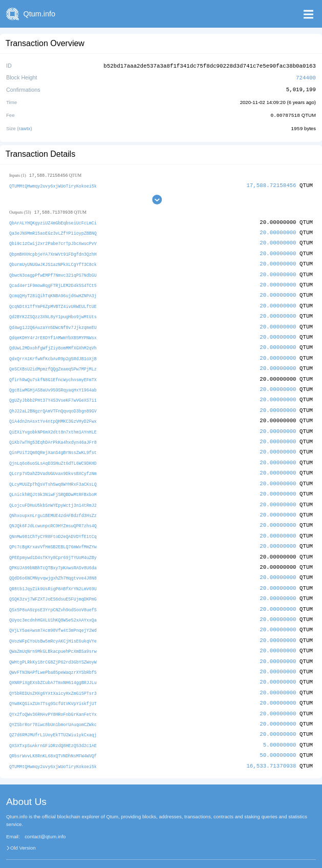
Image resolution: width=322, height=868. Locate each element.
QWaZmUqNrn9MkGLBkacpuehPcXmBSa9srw (53, 637)
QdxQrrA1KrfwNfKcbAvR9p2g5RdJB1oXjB (53, 353)
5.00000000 (280, 728)
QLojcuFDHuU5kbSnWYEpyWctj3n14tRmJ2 (53, 495)
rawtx (25, 127)
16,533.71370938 (271, 748)
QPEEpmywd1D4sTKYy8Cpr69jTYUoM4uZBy (53, 545)
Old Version (23, 830)
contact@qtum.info (45, 819)
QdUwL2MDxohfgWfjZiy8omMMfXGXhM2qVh (53, 343)
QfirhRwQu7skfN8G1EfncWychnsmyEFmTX (53, 373)
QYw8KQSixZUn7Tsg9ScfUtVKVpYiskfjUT (53, 688)
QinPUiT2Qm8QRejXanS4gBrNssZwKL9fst (53, 444)
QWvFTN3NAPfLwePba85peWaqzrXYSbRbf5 (53, 657)
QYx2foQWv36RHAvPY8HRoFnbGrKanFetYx (53, 698)
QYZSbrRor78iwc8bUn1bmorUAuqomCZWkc (53, 708)
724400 (306, 77)
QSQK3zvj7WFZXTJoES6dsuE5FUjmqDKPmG (53, 586)
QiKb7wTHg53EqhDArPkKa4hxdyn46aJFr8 (53, 434)
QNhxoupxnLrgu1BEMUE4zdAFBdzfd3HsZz (53, 505)
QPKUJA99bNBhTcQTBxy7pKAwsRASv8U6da (53, 556)
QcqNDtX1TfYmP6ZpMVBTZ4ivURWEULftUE (53, 302)
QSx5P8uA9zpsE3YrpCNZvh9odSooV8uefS (53, 596)
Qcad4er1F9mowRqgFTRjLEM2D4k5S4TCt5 (53, 282)
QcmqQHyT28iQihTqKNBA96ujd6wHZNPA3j (53, 292)
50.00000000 (278, 738)
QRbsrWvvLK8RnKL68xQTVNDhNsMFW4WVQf (53, 739)
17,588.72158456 (271, 184)
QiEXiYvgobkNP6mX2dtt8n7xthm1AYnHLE (53, 424)
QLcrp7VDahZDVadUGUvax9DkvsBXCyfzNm (53, 464)
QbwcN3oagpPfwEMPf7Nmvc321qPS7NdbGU (53, 272)
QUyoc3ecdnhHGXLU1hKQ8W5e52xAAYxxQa (53, 606)
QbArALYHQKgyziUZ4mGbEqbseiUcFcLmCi (53, 221)
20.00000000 (278, 231)
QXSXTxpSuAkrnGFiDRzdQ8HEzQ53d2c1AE (53, 728)
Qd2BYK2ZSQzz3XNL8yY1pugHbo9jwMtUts (53, 312)
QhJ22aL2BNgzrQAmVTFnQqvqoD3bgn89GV (53, 404)
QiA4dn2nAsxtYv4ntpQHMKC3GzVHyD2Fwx (53, 414)
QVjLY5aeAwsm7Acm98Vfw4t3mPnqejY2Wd (53, 617)
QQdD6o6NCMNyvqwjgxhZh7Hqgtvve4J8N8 (53, 566)
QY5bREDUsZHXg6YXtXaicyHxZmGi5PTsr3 (53, 678)
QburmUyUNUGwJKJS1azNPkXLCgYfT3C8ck (53, 262)
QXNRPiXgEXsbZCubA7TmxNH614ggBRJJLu (53, 667)
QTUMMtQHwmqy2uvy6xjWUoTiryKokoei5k (53, 184)
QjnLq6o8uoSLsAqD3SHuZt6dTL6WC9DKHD (53, 454)
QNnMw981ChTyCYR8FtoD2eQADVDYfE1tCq (53, 525)
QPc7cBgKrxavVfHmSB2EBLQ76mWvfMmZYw (53, 536)
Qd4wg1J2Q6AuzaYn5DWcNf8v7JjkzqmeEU (53, 323)
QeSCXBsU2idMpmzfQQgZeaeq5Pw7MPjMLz (53, 363)
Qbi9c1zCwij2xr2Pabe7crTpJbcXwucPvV (53, 242)
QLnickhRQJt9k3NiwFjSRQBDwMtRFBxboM (53, 485)
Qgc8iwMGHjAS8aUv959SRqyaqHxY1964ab (53, 384)
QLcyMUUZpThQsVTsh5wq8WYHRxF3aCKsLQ (53, 475)
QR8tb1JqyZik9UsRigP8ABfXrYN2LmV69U (53, 576)
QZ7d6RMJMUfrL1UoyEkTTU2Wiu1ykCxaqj (53, 718)
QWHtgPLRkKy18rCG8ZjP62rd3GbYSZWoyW (53, 647)
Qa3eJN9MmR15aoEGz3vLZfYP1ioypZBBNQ (53, 231)
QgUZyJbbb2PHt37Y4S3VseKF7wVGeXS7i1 (53, 393)
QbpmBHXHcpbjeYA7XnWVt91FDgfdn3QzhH (53, 251)
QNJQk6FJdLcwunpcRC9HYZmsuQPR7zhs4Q (53, 515)
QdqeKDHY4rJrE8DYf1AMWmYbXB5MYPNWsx (53, 333)
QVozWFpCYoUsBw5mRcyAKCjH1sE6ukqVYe (53, 627)
